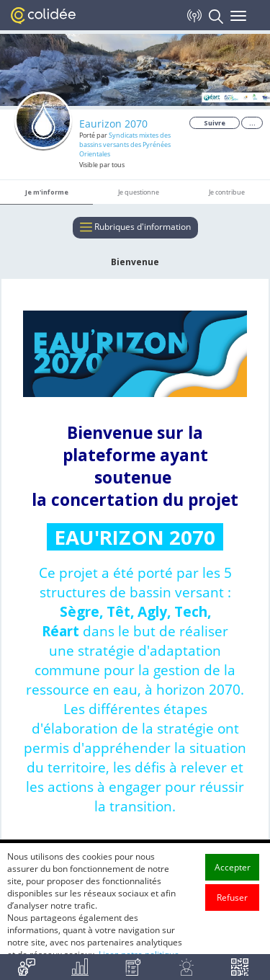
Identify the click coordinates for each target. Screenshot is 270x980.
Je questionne (139, 192)
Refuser (232, 928)
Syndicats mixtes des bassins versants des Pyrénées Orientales (125, 144)
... (252, 123)
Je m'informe (47, 192)
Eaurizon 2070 (113, 124)
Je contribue (227, 192)
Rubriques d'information (135, 228)
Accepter (233, 897)
